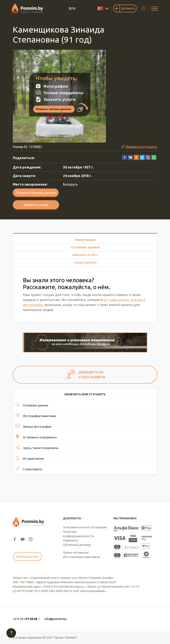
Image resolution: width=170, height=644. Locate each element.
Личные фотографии (33, 426)
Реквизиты (71, 540)
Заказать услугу (36, 205)
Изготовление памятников (82, 557)
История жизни (30, 458)
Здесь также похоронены (37, 447)
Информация (85, 240)
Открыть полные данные (36, 193)
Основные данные (85, 247)
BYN (72, 9)
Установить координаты (36, 437)
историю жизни (116, 300)
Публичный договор (77, 545)
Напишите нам (27, 557)
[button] (125, 157)
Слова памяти (85, 263)
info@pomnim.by (55, 619)
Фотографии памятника (36, 415)
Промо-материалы (76, 553)
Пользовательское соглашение (85, 527)
